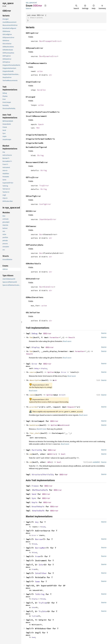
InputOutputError (48, 219)
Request (71, 407)
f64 (38, 128)
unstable (96, 462)
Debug (35, 333)
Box (41, 41)
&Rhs (50, 462)
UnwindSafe (39, 511)
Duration (41, 90)
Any (37, 522)
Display (36, 347)
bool (63, 454)
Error (35, 364)
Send (34, 494)
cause (32, 395)
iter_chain (35, 433)
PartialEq (37, 450)
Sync (34, 498)
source (33, 372)
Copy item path (45, 6)
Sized (43, 527)
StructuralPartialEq (43, 475)
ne (31, 462)
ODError (47, 333)
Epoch (41, 124)
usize (40, 71)
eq (31, 454)
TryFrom (43, 603)
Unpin (35, 502)
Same (37, 581)
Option (51, 372)
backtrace (34, 425)
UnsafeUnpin (38, 506)
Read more (67, 341)
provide (33, 407)
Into (41, 565)
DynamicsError (50, 56)
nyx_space (30, 3)
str (50, 75)
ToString (40, 594)
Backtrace (64, 425)
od (36, 3)
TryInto (43, 611)
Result (72, 337)
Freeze (35, 486)
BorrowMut (40, 548)
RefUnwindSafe (40, 490)
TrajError (44, 186)
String (40, 155)
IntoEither (41, 573)
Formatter (54, 337)
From (37, 556)
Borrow (39, 539)
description (35, 380)
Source (28, 8)
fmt (31, 337)
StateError (49, 287)
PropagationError (52, 41)
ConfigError (45, 204)
